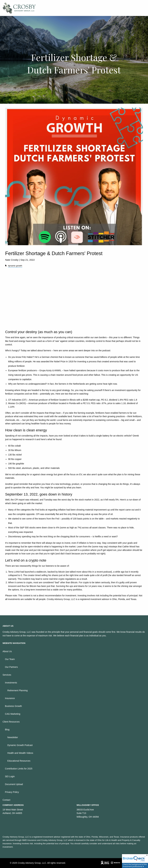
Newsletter (13, 737)
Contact (6, 800)
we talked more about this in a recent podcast (89, 572)
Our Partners (11, 667)
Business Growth (13, 706)
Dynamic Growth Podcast (20, 745)
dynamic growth (15, 266)
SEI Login (10, 776)
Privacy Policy (12, 792)
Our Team (10, 659)
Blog (7, 730)
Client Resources (11, 722)
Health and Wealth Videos (20, 753)
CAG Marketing (13, 714)
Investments (11, 683)
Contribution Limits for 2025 (19, 769)
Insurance (10, 698)
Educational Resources (19, 761)
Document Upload (14, 784)
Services (7, 675)
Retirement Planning (18, 690)
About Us (7, 651)
